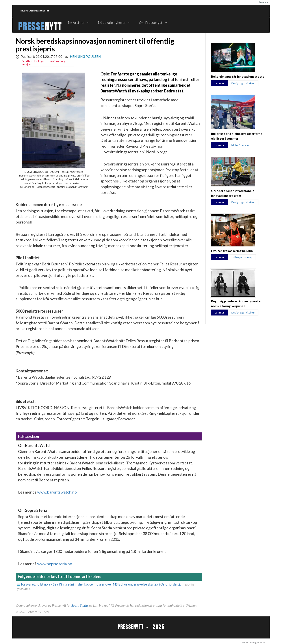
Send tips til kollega (33, 61)
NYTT (53, 26)
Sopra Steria (80, 605)
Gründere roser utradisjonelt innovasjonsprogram (233, 193)
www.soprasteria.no (55, 564)
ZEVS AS (261, 642)
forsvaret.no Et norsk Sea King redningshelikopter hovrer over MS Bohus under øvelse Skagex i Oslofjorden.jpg (103, 584)
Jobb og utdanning (242, 257)
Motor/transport (241, 145)
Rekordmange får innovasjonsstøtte (238, 76)
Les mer (219, 83)
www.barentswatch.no (57, 492)
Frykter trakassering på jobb (232, 251)
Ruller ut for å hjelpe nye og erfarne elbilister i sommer (237, 136)
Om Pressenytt (153, 23)
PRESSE (31, 26)
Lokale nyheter (114, 23)
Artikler (78, 23)
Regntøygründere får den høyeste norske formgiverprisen (236, 303)
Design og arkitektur (243, 83)
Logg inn (264, 2)
